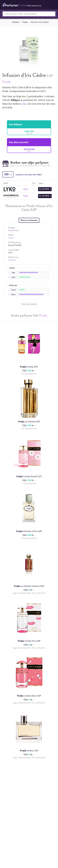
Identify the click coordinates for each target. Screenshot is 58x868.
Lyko (24, 104)
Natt (13, 277)
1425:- (26, 196)
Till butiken (45, 189)
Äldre (13, 294)
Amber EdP (29, 751)
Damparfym (14, 230)
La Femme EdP (29, 422)
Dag (13, 273)
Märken (16, 22)
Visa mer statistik (29, 304)
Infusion (12, 260)
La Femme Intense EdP (29, 586)
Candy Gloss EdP (29, 696)
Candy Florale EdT (29, 476)
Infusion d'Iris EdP (29, 531)
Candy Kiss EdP (29, 641)
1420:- (26, 189)
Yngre (13, 290)
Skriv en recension (29, 220)
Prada (25, 22)
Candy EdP (29, 367)
